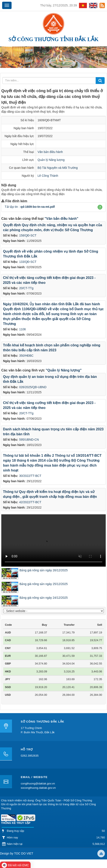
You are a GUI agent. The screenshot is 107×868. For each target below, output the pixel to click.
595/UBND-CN (29, 440)
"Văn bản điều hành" (61, 219)
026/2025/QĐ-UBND (33, 387)
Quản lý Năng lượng (51, 160)
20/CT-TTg (26, 288)
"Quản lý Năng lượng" (64, 370)
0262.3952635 (30, 756)
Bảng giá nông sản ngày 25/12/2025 (44, 584)
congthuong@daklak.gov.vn (38, 783)
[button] (100, 207)
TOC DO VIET (23, 853)
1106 (22, 329)
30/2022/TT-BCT (30, 476)
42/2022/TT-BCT (30, 502)
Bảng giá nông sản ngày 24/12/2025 (44, 598)
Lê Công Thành (48, 176)
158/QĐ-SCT (28, 235)
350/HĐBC (26, 356)
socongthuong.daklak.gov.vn (38, 788)
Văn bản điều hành (50, 152)
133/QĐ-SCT (28, 262)
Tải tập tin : (30, 207)
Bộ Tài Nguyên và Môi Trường (58, 168)
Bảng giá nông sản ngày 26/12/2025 (44, 570)
